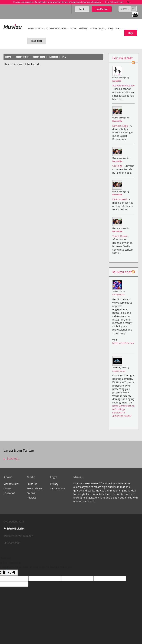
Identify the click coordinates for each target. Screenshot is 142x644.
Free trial (36, 41)
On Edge (118, 166)
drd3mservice (118, 295)
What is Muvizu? (38, 28)
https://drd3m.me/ (123, 343)
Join (102, 9)
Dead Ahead (120, 199)
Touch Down (120, 236)
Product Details (59, 28)
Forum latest (122, 58)
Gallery (83, 28)
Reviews (32, 498)
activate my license (123, 85)
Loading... (12, 458)
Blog (110, 28)
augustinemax (119, 371)
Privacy (54, 484)
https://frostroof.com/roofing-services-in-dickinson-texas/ (123, 411)
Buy (131, 33)
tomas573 (117, 81)
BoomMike (117, 121)
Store (73, 28)
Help (118, 28)
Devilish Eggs (120, 126)
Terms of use (58, 488)
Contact (8, 488)
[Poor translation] (12, 573)
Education (9, 493)
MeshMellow (11, 484)
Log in (82, 9)
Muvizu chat (122, 272)
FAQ (64, 57)
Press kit (32, 484)
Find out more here (114, 2)
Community (97, 28)
